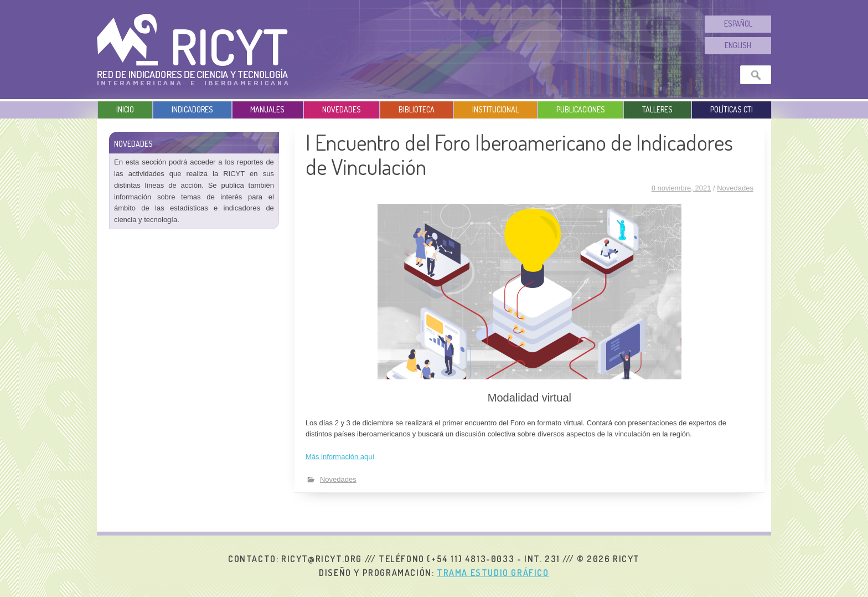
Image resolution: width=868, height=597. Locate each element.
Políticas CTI (732, 109)
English (738, 45)
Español (738, 24)
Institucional (495, 109)
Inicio (125, 109)
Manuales (267, 109)
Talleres (657, 109)
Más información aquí (340, 457)
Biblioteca (417, 109)
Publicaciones (581, 109)
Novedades (342, 109)
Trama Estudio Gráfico (493, 573)
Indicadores (192, 109)
